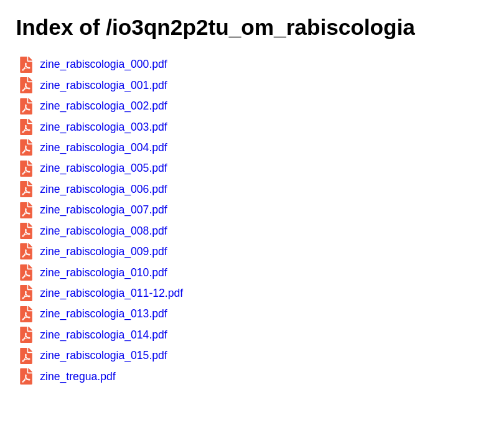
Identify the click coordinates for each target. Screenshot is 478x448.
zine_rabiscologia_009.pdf (103, 251)
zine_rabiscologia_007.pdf (103, 210)
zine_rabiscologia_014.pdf (103, 335)
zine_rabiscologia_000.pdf (103, 64)
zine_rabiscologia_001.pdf (103, 85)
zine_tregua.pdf (77, 376)
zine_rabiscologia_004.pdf (103, 147)
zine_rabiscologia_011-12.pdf (111, 293)
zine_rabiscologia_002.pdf (103, 106)
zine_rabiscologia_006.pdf (103, 189)
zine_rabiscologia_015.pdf (103, 355)
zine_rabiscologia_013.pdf (103, 314)
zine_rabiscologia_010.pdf (103, 273)
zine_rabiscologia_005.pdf (103, 168)
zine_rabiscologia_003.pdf (103, 127)
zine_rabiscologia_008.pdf (103, 231)
